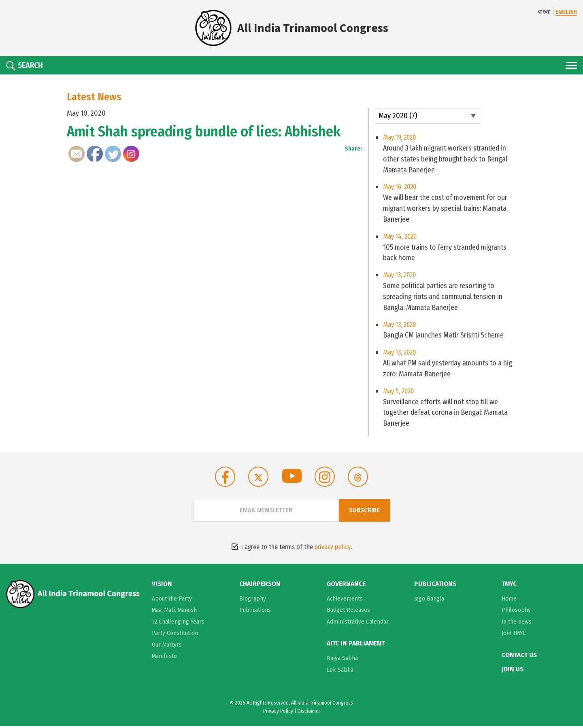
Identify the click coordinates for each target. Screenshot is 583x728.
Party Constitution (175, 635)
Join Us (513, 671)
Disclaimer (309, 712)
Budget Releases (348, 612)
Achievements (345, 601)
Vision (162, 586)
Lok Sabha (340, 671)
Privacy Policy (278, 712)
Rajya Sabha (342, 660)
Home (509, 601)
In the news (517, 624)
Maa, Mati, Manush (174, 612)
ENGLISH (566, 12)
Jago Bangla (429, 601)
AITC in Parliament (356, 645)
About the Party (172, 601)
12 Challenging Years (178, 624)
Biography (253, 601)
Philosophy (516, 612)
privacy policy (333, 549)
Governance (346, 586)
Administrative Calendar (358, 624)
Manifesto (164, 658)
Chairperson (260, 586)
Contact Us (519, 657)
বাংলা (544, 12)
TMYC (509, 586)
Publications (255, 612)
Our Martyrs (167, 647)
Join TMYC (514, 635)
